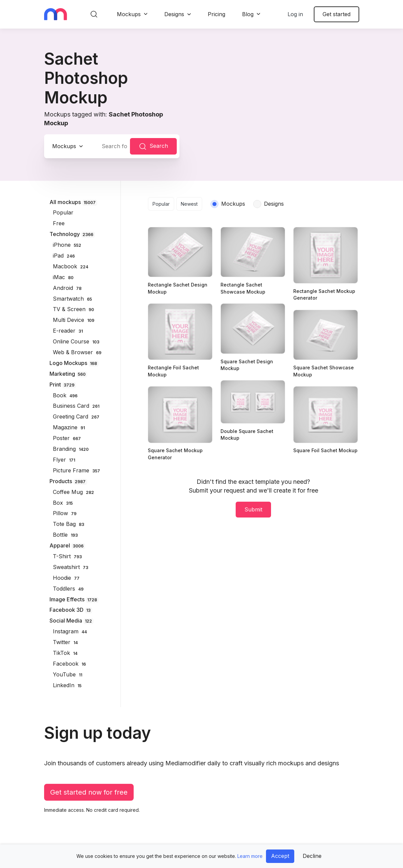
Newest (189, 204)
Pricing (216, 14)
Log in (295, 14)
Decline (312, 856)
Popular (161, 204)
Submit (253, 509)
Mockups (129, 14)
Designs (174, 14)
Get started (337, 14)
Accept (280, 856)
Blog (248, 14)
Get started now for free (89, 792)
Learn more (250, 856)
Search (153, 146)
